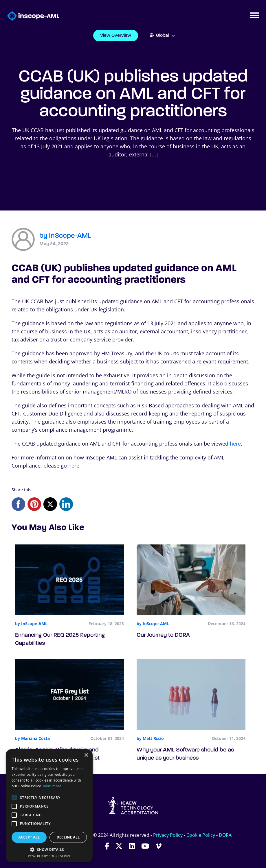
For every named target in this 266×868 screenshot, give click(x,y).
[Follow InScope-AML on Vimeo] (158, 846)
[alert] (49, 806)
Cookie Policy (201, 835)
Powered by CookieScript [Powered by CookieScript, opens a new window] (49, 856)
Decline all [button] (68, 837)
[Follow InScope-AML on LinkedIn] (132, 846)
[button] (49, 849)
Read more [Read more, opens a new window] (52, 786)
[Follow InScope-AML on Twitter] (119, 846)
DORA (225, 835)
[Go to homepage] (30, 16)
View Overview (116, 36)
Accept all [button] (29, 837)
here (235, 444)
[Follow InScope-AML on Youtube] (145, 846)
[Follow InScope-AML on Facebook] (107, 846)
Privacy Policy (168, 835)
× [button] (86, 755)
